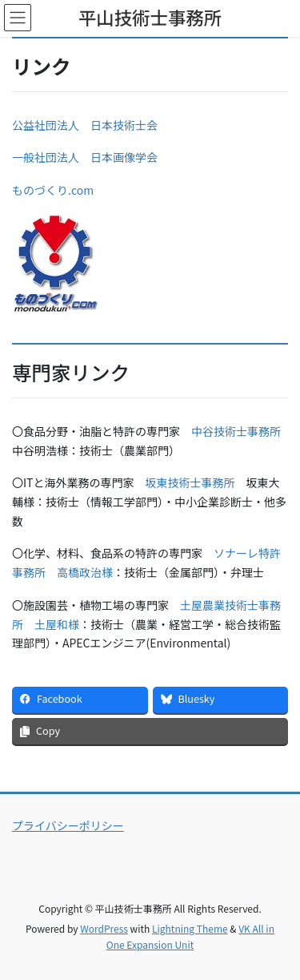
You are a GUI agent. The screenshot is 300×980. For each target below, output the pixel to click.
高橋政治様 (85, 572)
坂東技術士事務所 (190, 482)
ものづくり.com (53, 190)
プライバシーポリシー (68, 825)
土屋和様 (57, 624)
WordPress (104, 928)
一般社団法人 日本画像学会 (85, 157)
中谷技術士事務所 (236, 431)
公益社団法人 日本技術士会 (85, 125)
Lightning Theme (190, 928)
